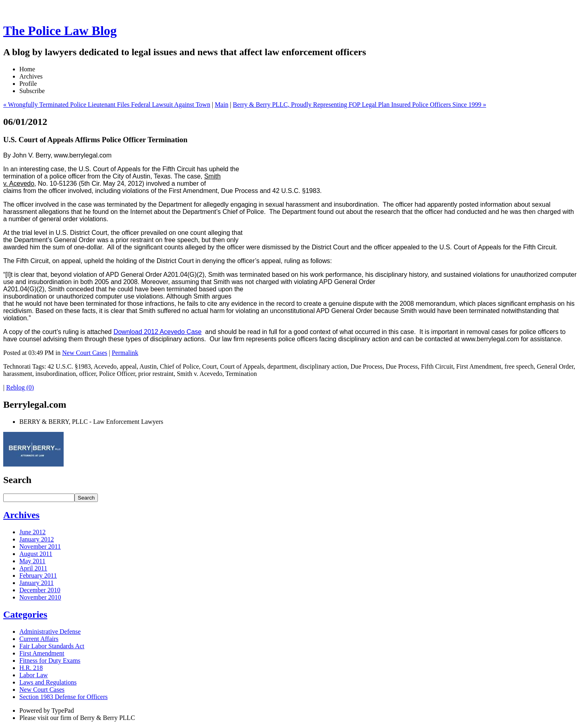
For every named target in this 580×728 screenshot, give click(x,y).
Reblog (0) (20, 387)
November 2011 (40, 547)
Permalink (125, 353)
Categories (25, 614)
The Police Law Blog (60, 31)
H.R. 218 (31, 668)
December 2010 (40, 590)
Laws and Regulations (48, 682)
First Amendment (42, 653)
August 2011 (36, 554)
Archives (21, 515)
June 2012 (32, 532)
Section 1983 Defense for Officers (63, 697)
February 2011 (38, 576)
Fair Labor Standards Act (52, 646)
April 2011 (33, 568)
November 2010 (40, 597)
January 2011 (36, 583)
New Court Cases (85, 353)
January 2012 (37, 539)
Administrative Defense (50, 632)
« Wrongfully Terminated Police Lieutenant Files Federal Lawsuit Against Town (107, 105)
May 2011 (32, 561)
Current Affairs (39, 639)
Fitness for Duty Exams (50, 661)
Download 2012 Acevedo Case (158, 332)
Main (222, 105)
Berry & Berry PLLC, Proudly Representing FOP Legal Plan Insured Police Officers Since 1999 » (359, 105)
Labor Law (34, 675)
